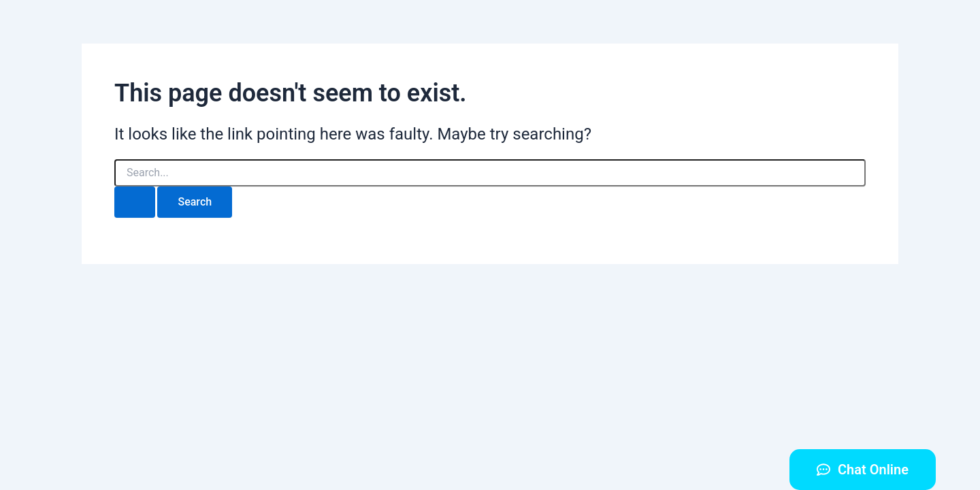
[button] (863, 470)
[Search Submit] (135, 202)
